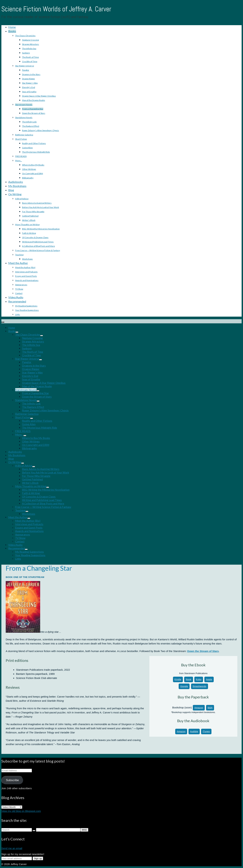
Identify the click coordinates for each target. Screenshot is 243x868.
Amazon (199, 708)
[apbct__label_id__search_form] (58, 830)
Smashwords (200, 686)
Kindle (178, 679)
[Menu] (3, 322)
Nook (189, 679)
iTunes (206, 731)
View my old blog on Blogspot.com (21, 811)
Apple (209, 679)
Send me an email (12, 848)
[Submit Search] (34, 831)
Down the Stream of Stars (203, 651)
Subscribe (12, 780)
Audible (194, 731)
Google (184, 686)
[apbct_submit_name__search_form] (84, 830)
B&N (210, 708)
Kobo (199, 679)
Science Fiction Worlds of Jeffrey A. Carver (56, 9)
